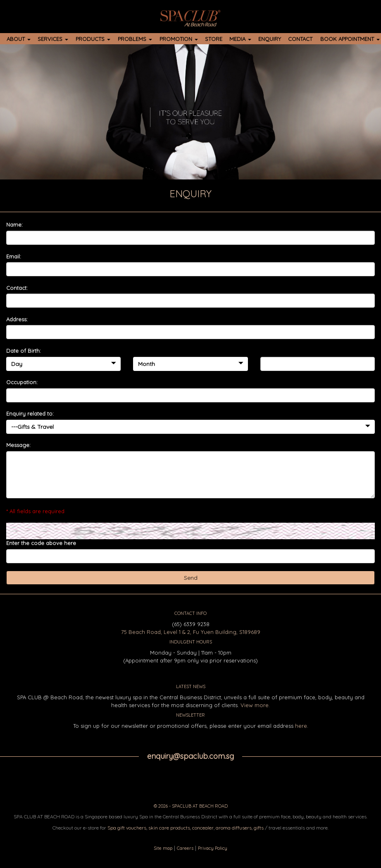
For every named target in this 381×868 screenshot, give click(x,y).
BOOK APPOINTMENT (350, 39)
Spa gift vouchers (127, 828)
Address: (17, 319)
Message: (18, 445)
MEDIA (240, 39)
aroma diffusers (234, 828)
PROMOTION (179, 39)
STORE (214, 39)
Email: (14, 256)
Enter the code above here (41, 543)
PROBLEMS (135, 39)
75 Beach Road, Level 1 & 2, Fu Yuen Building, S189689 (191, 632)
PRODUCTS (93, 39)
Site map (163, 848)
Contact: (17, 288)
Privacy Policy (213, 848)
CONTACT (300, 39)
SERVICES (53, 39)
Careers (185, 848)
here (301, 726)
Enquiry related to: (30, 414)
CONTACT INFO (190, 613)
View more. (255, 705)
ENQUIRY (270, 39)
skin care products (169, 828)
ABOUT (19, 39)
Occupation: (22, 382)
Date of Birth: (24, 351)
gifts (259, 828)
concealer (203, 828)
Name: (14, 225)
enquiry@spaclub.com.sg (190, 756)
